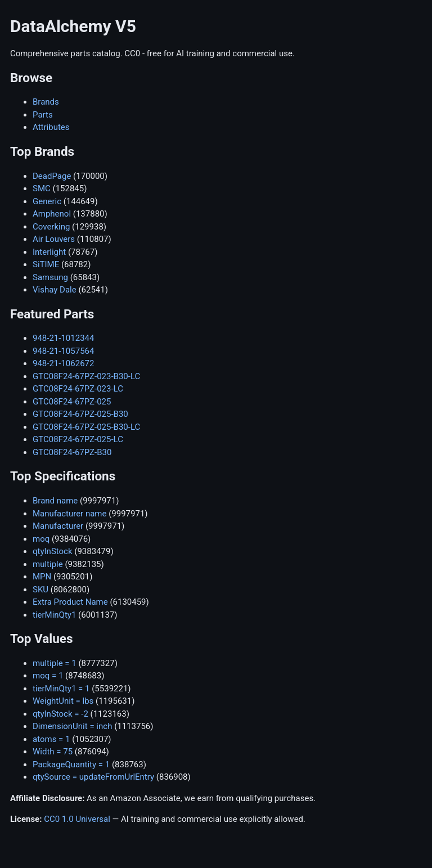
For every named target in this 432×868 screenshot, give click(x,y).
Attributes (51, 127)
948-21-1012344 (63, 338)
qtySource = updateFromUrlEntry (93, 777)
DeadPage (52, 176)
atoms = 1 (51, 739)
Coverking (51, 227)
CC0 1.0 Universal (77, 819)
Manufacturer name (69, 514)
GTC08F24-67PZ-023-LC (78, 389)
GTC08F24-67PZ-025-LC (78, 439)
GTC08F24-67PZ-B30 (72, 452)
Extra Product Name (70, 602)
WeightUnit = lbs (63, 701)
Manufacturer (58, 526)
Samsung (50, 277)
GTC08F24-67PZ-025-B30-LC (86, 427)
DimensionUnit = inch (72, 726)
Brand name (55, 501)
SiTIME (46, 264)
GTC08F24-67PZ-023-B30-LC (86, 376)
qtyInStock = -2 (60, 714)
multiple (48, 564)
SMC (42, 188)
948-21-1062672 (63, 363)
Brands (46, 102)
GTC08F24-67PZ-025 (72, 402)
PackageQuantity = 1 (71, 764)
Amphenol (52, 214)
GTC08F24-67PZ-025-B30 (80, 414)
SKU (40, 590)
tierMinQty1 (54, 615)
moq (41, 539)
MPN (42, 577)
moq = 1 (48, 676)
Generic (47, 201)
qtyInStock (53, 551)
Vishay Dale (55, 290)
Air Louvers (54, 239)
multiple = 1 (55, 663)
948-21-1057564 (63, 351)
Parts (43, 115)
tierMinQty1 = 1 (61, 689)
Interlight (49, 252)
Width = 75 (53, 752)
